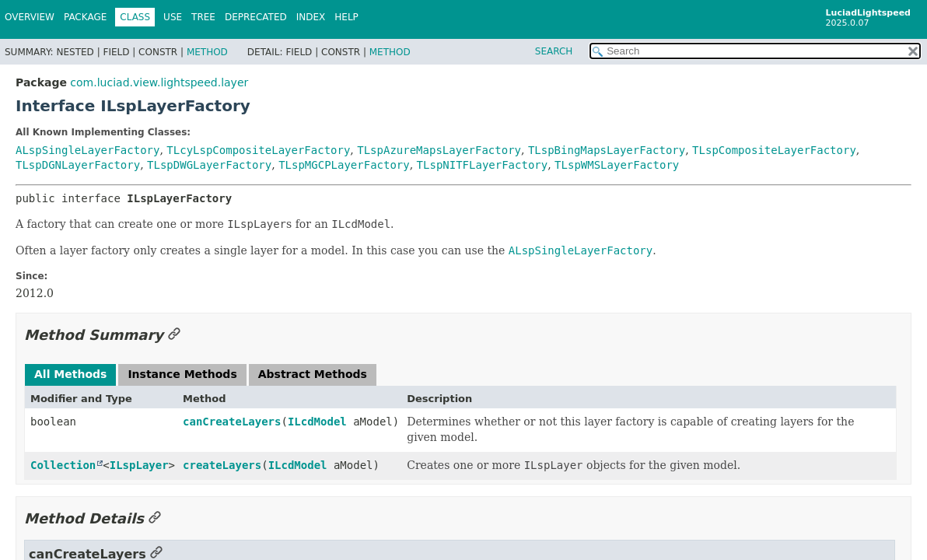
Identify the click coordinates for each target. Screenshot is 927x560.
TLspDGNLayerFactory (78, 165)
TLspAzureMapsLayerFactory (439, 150)
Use (173, 17)
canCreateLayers (232, 422)
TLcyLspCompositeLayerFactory (258, 150)
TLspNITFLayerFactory (483, 165)
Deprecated (256, 17)
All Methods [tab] (70, 374)
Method (207, 52)
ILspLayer (139, 465)
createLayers (222, 465)
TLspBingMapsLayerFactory (607, 150)
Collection (63, 465)
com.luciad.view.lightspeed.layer (159, 82)
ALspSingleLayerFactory (87, 150)
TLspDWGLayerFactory (209, 165)
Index (311, 17)
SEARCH (554, 51)
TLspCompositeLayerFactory (774, 150)
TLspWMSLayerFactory (617, 165)
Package (85, 17)
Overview (30, 17)
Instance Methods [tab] (182, 374)
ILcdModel (317, 422)
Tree (203, 17)
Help (346, 17)
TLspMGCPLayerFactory (344, 165)
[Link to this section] (174, 335)
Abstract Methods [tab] (313, 374)
